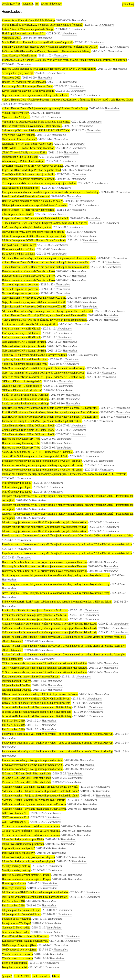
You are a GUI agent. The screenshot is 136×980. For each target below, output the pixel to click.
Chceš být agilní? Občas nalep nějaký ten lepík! (28, 174)
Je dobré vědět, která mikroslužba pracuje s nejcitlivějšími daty (37, 707)
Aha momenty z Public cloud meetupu (23, 161)
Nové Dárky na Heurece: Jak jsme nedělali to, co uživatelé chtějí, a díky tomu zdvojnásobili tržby (56, 575)
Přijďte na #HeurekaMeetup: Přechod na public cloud (31, 170)
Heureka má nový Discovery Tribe (21, 439)
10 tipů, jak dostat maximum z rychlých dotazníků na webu (35, 205)
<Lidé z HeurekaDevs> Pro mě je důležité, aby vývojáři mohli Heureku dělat (44, 315)
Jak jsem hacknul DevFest (16, 681)
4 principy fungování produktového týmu (25, 359)
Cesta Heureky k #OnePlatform (19, 56)
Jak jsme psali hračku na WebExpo (21, 910)
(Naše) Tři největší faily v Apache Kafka (24, 153)
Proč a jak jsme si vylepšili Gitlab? (21, 329)
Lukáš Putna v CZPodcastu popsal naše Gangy (28, 29)
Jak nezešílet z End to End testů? (20, 157)
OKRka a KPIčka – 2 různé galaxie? (22, 386)
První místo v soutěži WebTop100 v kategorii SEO (30, 324)
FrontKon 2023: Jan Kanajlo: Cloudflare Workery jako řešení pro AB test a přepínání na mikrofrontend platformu (64, 60)
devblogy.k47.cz (11, 4)
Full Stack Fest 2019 (13, 721)
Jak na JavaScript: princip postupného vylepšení (28, 857)
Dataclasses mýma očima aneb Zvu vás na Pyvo (28, 271)
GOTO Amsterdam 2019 (16, 813)
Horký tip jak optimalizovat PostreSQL (24, 34)
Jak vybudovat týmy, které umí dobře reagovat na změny (33, 232)
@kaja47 (7, 976)
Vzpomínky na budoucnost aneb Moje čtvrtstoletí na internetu (36, 122)
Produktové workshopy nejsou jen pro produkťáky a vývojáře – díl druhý (42, 465)
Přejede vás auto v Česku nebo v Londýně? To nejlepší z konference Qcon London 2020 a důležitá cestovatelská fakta (67, 544)
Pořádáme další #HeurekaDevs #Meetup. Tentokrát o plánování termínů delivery (46, 51)
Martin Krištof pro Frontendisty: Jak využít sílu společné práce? (37, 42)
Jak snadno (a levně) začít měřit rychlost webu (27, 144)
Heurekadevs (79, 20)
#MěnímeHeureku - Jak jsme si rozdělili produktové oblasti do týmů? (40, 787)
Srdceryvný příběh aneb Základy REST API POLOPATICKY (36, 131)
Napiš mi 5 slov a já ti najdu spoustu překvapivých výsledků (35, 95)
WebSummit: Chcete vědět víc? (19, 139)
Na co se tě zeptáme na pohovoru (20, 285)
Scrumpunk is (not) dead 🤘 (18, 73)
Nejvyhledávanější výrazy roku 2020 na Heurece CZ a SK (34, 298)
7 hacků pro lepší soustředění (18, 214)
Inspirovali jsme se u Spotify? (18, 848)
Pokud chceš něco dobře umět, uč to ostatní (26, 196)
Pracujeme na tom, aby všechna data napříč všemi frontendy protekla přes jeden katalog (50, 192)
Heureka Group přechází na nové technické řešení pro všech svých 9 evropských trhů (49, 69)
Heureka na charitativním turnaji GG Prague (26, 875)
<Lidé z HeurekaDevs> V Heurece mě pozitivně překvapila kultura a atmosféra (46, 263)
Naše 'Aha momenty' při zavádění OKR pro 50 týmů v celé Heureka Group (43, 368)
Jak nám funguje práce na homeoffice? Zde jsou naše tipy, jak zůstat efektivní (45, 522)
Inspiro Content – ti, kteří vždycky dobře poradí (28, 210)
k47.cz (56, 976)
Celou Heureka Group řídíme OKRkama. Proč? (28, 426)
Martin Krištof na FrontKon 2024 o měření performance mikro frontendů (42, 25)
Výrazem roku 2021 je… (16, 117)
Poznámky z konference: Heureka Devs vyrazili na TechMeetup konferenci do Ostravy (50, 47)
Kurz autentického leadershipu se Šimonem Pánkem (31, 677)
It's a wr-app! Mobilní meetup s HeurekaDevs (27, 86)
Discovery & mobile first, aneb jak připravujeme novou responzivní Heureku (44, 562)
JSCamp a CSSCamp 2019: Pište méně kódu (26, 774)
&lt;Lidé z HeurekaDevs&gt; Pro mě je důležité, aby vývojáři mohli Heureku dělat (47, 311)
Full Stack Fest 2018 (13, 901)
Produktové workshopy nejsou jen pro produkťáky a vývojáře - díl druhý (42, 461)
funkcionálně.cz (41, 976)
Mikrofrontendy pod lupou (17, 483)
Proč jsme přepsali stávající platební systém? (27, 227)
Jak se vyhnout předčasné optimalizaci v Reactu (28, 179)
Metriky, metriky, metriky (16, 866)
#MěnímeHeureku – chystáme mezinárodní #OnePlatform (34, 804)
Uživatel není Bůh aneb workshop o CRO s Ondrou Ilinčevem (36, 699)
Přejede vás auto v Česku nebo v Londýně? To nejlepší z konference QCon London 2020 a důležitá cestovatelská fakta (67, 536)
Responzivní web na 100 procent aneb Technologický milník (35, 218)
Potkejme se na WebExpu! (16, 919)
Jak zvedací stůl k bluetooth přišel (21, 188)
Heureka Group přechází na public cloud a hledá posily (32, 201)
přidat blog (128, 4)
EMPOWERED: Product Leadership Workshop (28, 148)
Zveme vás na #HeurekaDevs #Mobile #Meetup (28, 20)
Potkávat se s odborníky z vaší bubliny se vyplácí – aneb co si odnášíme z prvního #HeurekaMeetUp (57, 734)
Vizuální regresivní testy (15, 113)
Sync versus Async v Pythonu (18, 135)
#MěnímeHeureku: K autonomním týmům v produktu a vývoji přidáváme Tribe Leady (49, 624)
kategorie (28, 4)
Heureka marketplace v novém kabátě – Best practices (32, 126)
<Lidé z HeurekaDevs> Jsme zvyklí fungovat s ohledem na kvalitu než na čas (45, 223)
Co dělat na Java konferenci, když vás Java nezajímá (31, 826)
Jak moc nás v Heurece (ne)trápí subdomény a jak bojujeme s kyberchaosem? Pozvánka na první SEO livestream (64, 474)
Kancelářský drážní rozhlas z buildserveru (25, 936)
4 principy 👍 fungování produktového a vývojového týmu (34, 355)
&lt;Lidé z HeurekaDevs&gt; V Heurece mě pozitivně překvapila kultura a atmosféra (49, 258)
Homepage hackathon (14, 884)
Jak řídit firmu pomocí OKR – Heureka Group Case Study (34, 236)
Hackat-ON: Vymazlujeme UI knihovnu (24, 82)
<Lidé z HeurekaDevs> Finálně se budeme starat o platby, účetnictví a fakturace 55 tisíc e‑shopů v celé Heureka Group (68, 100)
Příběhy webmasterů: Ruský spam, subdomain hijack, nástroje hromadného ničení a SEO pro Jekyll (57, 602)
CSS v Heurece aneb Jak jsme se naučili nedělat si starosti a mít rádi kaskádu (44, 663)
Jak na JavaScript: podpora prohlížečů (23, 839)
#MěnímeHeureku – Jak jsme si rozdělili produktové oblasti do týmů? (40, 791)
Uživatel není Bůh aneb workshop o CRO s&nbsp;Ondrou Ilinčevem (40, 694)
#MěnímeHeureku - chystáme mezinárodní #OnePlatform (34, 800)
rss (37, 4)
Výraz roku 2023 (11, 38)
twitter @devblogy (51, 4)
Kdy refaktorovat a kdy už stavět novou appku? (28, 91)
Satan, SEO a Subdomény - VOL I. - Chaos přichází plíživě (35, 456)
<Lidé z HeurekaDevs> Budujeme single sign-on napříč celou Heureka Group (45, 108)
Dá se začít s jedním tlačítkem (18, 249)
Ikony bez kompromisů (15, 963)
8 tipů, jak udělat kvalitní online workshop (25, 395)
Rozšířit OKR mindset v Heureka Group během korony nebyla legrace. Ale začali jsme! (50, 408)
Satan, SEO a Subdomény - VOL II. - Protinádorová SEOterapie (37, 452)
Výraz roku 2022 (11, 78)
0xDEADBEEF (22, 976)
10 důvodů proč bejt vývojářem (19, 945)
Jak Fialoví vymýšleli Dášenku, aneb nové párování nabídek (35, 892)
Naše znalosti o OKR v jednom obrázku (24, 342)
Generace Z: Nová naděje (16, 928)
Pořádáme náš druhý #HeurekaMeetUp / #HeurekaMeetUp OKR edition (42, 421)
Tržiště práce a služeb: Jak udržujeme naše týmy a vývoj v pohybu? (39, 183)
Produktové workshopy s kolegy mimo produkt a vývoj (32, 760)
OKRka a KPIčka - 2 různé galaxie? (22, 382)
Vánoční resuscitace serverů (17, 954)
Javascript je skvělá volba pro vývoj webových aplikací (32, 166)
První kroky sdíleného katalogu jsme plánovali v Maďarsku (35, 610)
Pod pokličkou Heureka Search (19, 245)
